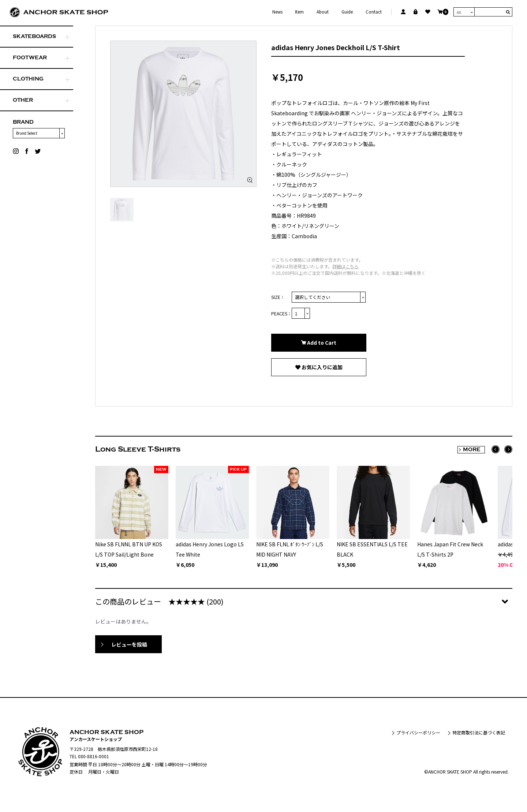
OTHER (23, 100)
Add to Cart (321, 343)
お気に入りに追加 (322, 367)
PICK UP (238, 469)
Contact (374, 12)
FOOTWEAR (30, 58)
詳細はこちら (345, 266)
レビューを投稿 (129, 644)
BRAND (23, 122)
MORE (472, 450)
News (277, 12)
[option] (183, 114)
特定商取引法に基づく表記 (479, 732)
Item (299, 12)
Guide (347, 12)
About (323, 12)
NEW (161, 469)
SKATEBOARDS (34, 36)
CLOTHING (28, 79)
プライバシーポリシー (418, 732)
